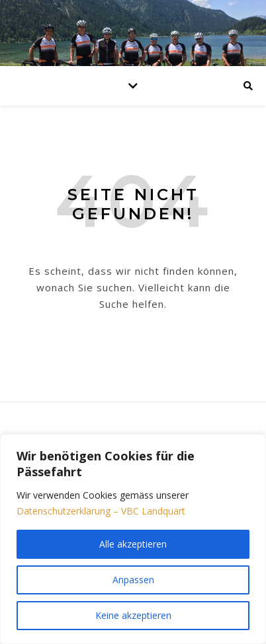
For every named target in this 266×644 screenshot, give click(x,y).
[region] (133, 539)
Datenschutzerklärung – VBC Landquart (101, 511)
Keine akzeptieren (133, 615)
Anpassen (133, 580)
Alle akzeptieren (133, 544)
